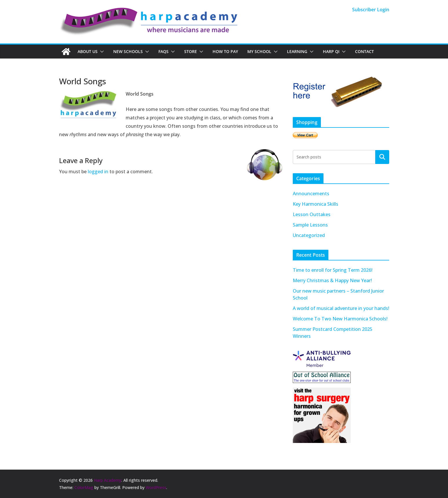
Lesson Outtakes (312, 214)
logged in (98, 172)
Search (382, 157)
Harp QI (331, 51)
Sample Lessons (310, 225)
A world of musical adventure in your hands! (341, 308)
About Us (88, 51)
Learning (297, 51)
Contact (364, 51)
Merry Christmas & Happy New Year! (332, 280)
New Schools (128, 51)
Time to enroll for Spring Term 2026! (333, 270)
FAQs (163, 51)
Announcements (311, 194)
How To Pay (225, 51)
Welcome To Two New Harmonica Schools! (340, 319)
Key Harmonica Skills (316, 204)
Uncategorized (309, 235)
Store (191, 51)
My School (259, 51)
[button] (101, 52)
